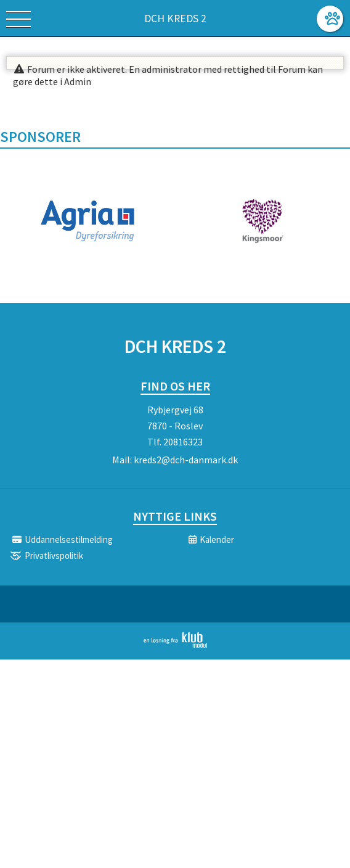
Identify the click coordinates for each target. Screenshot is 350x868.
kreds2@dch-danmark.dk (186, 460)
